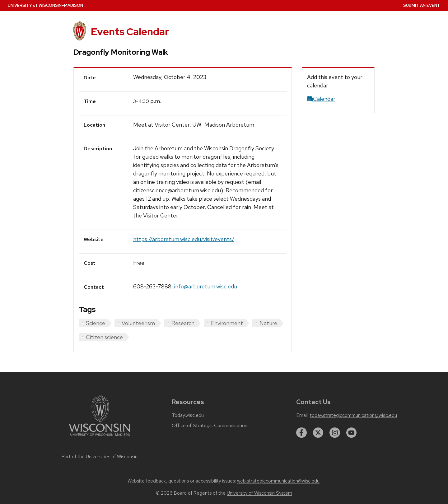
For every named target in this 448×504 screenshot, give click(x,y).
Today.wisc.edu (188, 415)
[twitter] (318, 433)
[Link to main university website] (100, 437)
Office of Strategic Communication (210, 426)
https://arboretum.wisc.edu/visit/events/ (184, 239)
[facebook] (301, 433)
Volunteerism (138, 323)
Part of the (100, 457)
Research (183, 323)
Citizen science (104, 337)
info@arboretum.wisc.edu (206, 286)
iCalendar (321, 99)
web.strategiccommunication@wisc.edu (278, 481)
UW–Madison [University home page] (45, 5)
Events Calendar (130, 32)
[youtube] (352, 433)
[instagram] (335, 433)
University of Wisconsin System (259, 493)
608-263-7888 (152, 286)
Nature (268, 323)
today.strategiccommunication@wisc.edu (353, 415)
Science (96, 323)
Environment (227, 323)
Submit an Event (422, 5)
